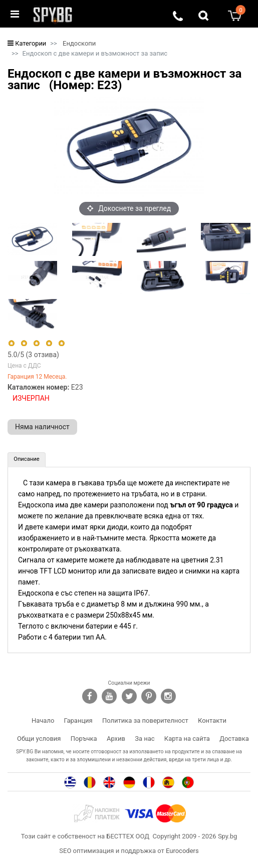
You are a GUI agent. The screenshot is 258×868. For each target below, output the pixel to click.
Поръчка (84, 739)
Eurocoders (182, 851)
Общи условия (39, 739)
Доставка (234, 739)
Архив (116, 739)
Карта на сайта (187, 739)
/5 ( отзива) (33, 355)
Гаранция (78, 720)
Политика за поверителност (145, 720)
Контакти (212, 720)
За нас (145, 739)
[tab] (27, 460)
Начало (43, 720)
